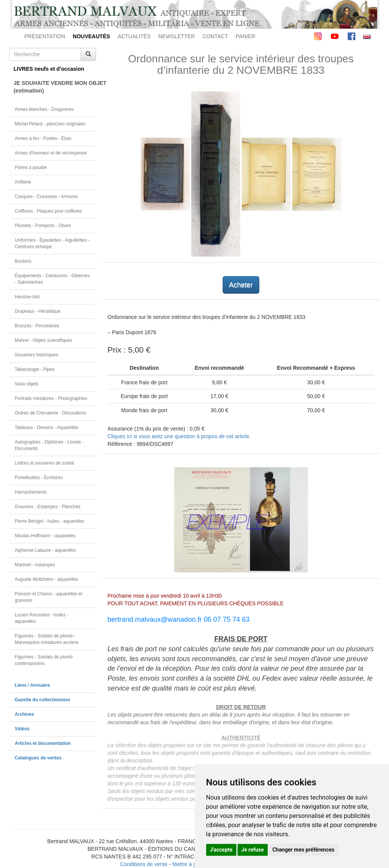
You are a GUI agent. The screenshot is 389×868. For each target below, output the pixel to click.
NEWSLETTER (177, 36)
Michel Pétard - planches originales (50, 124)
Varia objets (27, 384)
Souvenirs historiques (37, 355)
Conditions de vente (144, 864)
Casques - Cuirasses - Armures (46, 197)
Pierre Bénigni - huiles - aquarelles (50, 521)
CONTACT (216, 36)
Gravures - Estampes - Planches (48, 507)
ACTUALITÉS (134, 36)
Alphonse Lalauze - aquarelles (46, 550)
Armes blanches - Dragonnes (44, 109)
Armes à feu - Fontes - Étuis (43, 138)
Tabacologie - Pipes (35, 369)
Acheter (241, 285)
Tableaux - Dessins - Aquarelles (47, 427)
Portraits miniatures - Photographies (51, 398)
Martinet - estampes (35, 565)
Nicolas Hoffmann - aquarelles (45, 536)
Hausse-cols (27, 297)
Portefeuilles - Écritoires (39, 478)
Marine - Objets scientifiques (44, 340)
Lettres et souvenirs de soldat (45, 463)
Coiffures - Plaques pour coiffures (49, 211)
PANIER (245, 36)
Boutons (23, 261)
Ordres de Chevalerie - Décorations (51, 413)
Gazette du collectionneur (43, 700)
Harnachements (31, 492)
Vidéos (22, 729)
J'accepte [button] (221, 850)
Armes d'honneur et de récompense (51, 153)
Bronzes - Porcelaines (37, 326)
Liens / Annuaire (33, 685)
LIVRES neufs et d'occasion (49, 69)
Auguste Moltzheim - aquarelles (47, 579)
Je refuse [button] (253, 850)
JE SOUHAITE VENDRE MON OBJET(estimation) (55, 87)
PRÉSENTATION (45, 36)
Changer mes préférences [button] (303, 850)
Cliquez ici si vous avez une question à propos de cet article (178, 436)
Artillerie (23, 182)
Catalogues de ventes (38, 758)
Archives (24, 714)
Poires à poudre (31, 167)
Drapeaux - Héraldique (38, 311)
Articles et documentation (43, 743)
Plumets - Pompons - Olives (43, 226)
